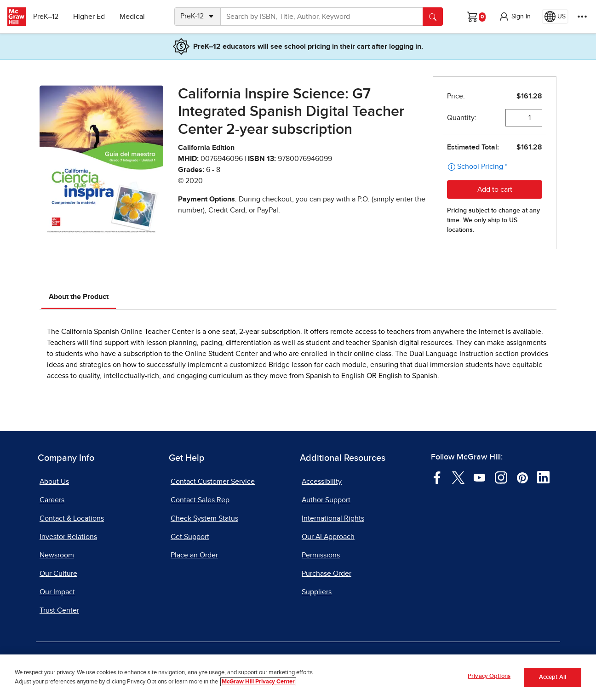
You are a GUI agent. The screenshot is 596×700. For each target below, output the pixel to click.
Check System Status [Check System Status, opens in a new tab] (204, 518)
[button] (515, 17)
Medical (136, 17)
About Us (54, 482)
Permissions (321, 555)
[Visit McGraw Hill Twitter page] (458, 477)
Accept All (553, 677)
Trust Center (59, 610)
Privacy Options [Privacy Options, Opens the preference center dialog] (489, 676)
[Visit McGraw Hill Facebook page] (437, 477)
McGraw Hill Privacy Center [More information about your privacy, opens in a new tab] (258, 682)
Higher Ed (93, 17)
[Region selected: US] (555, 17)
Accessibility (322, 482)
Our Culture (58, 574)
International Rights (333, 518)
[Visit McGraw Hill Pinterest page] (522, 477)
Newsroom (57, 555)
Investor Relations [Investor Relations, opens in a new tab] (68, 537)
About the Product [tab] (79, 297)
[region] (298, 677)
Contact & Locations (72, 518)
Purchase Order (327, 574)
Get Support (190, 537)
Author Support (326, 500)
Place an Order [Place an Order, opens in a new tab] (194, 555)
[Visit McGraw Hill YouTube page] (479, 477)
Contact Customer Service (213, 482)
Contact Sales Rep (200, 500)
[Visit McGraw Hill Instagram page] (501, 477)
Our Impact (57, 592)
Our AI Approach (328, 537)
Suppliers (317, 592)
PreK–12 (49, 17)
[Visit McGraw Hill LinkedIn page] (543, 477)
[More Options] (582, 17)
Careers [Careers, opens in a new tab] (52, 500)
